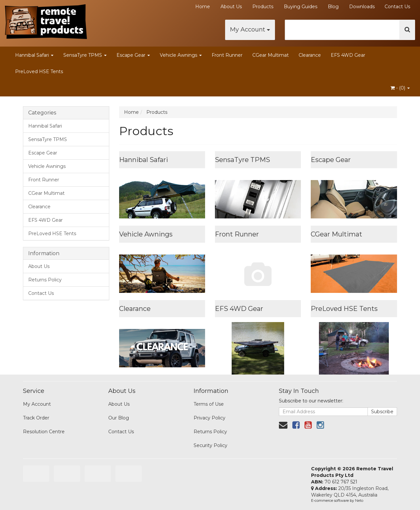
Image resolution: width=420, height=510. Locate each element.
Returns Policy (45, 280)
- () (400, 88)
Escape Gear (133, 55)
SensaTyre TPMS (85, 55)
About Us (231, 7)
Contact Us (397, 7)
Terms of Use (209, 404)
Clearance (310, 55)
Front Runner (227, 55)
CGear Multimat (271, 55)
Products (263, 7)
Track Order (36, 418)
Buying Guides (301, 7)
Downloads (362, 7)
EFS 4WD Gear (348, 55)
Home (203, 7)
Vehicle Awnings (181, 55)
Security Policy (210, 445)
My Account (250, 30)
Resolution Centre (44, 432)
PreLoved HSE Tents (39, 71)
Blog (333, 7)
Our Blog (119, 418)
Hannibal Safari (34, 55)
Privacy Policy (210, 418)
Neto (359, 500)
